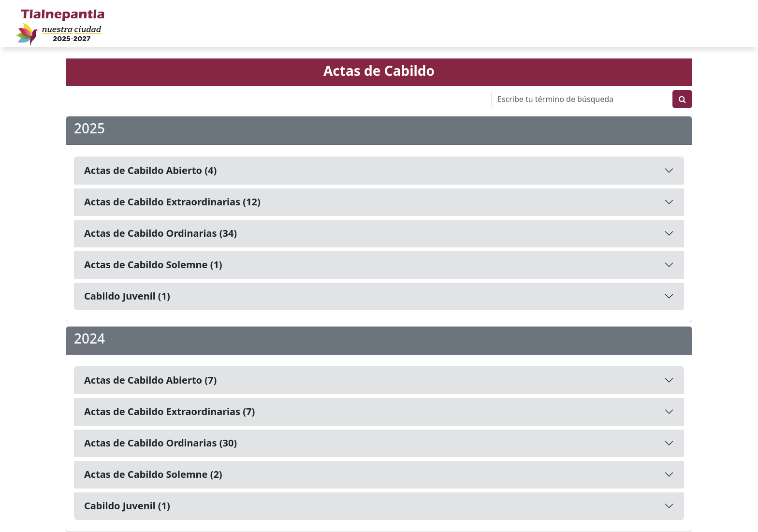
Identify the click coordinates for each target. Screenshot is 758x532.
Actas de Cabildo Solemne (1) (153, 265)
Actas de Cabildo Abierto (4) (150, 170)
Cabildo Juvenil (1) (127, 296)
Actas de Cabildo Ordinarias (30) (160, 443)
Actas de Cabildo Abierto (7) (150, 380)
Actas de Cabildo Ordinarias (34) (160, 233)
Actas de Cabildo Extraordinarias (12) (172, 202)
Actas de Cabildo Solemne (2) (153, 474)
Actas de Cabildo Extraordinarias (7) (169, 411)
